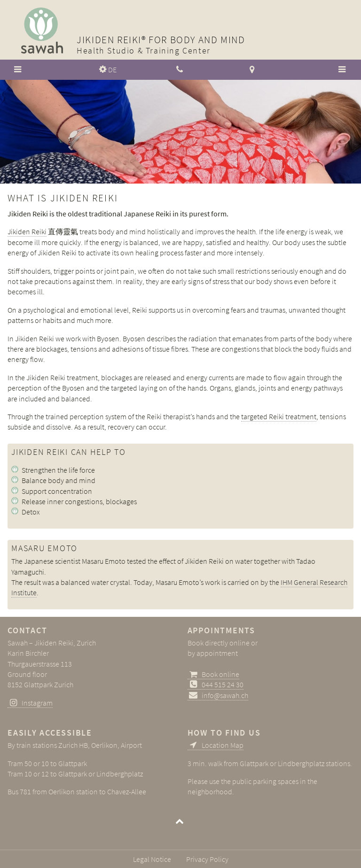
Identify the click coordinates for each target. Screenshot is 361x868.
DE (112, 69)
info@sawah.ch (225, 695)
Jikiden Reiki (27, 231)
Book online (220, 674)
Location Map (223, 745)
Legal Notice (152, 859)
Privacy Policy (207, 859)
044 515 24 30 (223, 684)
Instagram (37, 703)
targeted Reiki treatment (279, 416)
